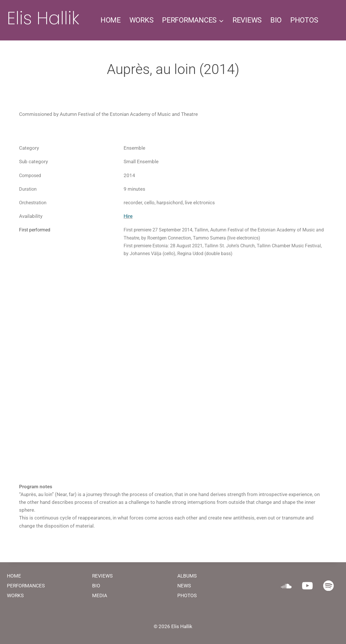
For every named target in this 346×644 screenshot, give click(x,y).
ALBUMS (187, 576)
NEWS (184, 586)
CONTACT (228, 61)
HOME (111, 20)
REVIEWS (247, 20)
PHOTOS (304, 20)
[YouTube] (307, 585)
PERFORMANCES (26, 586)
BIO (276, 20)
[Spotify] (329, 585)
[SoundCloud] (286, 585)
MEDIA (100, 595)
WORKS (142, 20)
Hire (128, 216)
